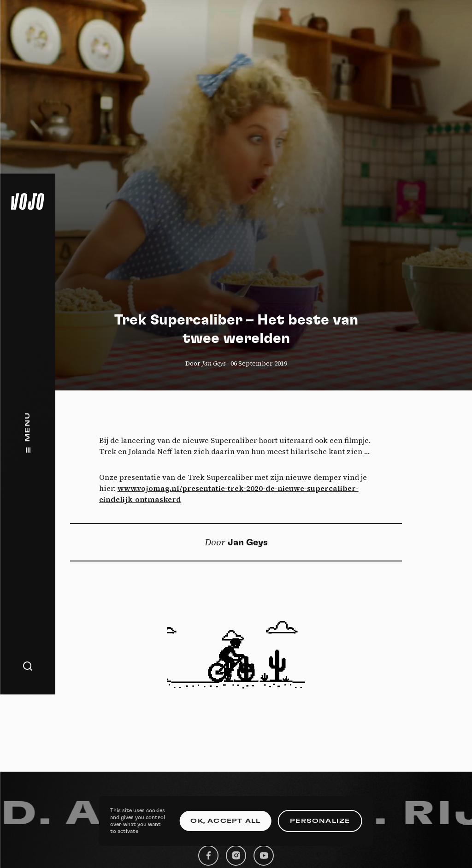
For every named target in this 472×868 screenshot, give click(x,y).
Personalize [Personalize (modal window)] (320, 821)
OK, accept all (225, 821)
